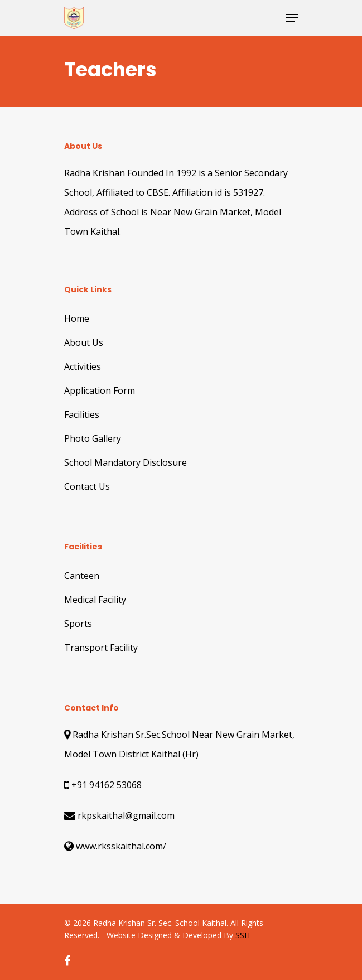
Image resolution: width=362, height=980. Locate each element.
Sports (78, 624)
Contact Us (87, 486)
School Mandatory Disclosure (126, 462)
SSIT (243, 935)
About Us (84, 342)
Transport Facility (101, 648)
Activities (83, 366)
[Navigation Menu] (292, 18)
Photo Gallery (93, 438)
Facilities (82, 414)
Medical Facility (95, 600)
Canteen (82, 576)
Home (77, 318)
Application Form (100, 390)
